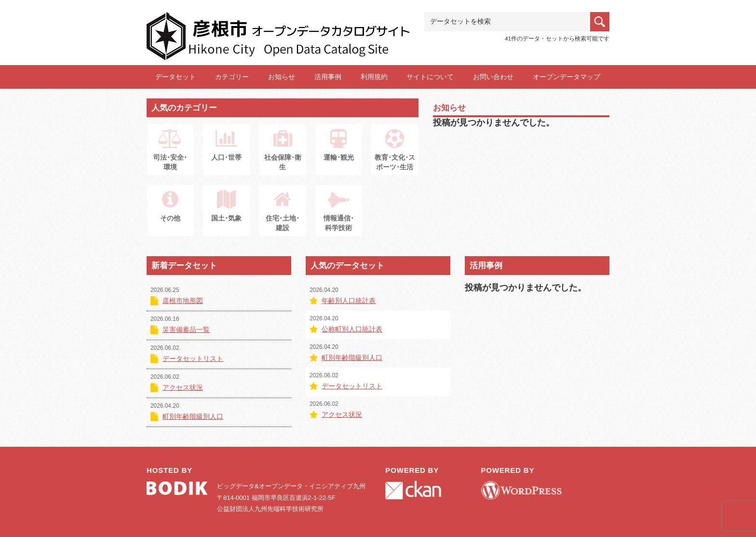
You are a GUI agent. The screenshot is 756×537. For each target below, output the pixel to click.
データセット (175, 77)
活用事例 (328, 77)
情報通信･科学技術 (339, 216)
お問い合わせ (493, 77)
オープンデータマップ (567, 77)
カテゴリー (232, 77)
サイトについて (430, 77)
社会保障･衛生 (283, 155)
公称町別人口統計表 (352, 329)
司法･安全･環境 (170, 155)
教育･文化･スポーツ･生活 (395, 155)
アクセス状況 (183, 387)
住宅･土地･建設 (283, 216)
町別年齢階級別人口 (193, 416)
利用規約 (374, 77)
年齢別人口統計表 (349, 301)
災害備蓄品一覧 (186, 330)
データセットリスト (193, 358)
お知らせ (282, 77)
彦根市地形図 (183, 301)
